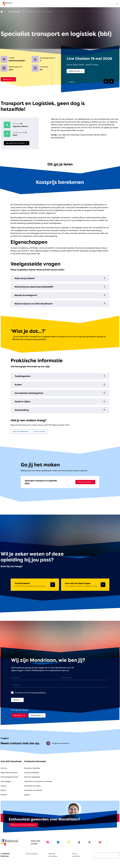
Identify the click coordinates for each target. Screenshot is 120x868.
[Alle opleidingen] (14, 12)
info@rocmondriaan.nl (58, 743)
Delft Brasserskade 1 (17, 60)
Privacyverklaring (31, 854)
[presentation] (107, 856)
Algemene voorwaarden (53, 855)
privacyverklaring (39, 693)
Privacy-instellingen (76, 855)
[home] (7, 4)
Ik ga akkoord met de (30, 693)
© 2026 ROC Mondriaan (5, 855)
